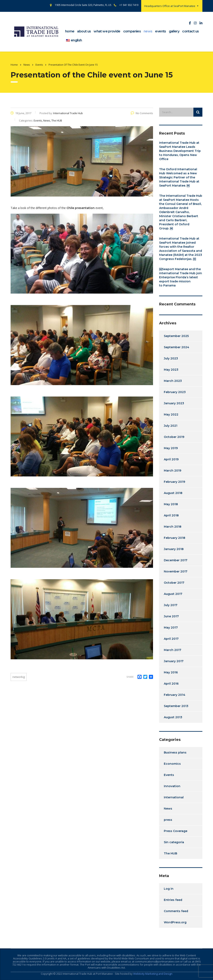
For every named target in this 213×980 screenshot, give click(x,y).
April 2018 (171, 515)
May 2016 (171, 672)
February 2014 (175, 695)
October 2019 (174, 437)
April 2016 (171, 684)
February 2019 (174, 482)
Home (14, 65)
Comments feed (176, 911)
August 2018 (173, 493)
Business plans (175, 752)
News (168, 809)
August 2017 (173, 594)
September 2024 (176, 347)
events (160, 31)
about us (84, 31)
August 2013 (173, 717)
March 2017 (173, 650)
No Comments (142, 113)
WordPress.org (175, 922)
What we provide (107, 31)
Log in (169, 889)
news (148, 31)
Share (130, 677)
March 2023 (173, 381)
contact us (191, 31)
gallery (174, 31)
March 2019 (173, 471)
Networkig (19, 677)
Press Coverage (176, 831)
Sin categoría (174, 842)
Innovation (172, 786)
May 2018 (171, 504)
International (174, 797)
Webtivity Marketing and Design (153, 974)
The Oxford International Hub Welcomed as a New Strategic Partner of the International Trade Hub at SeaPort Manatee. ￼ (179, 177)
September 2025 (176, 336)
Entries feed (173, 900)
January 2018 (174, 549)
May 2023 (171, 370)
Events (169, 775)
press (168, 820)
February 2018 (175, 538)
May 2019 (171, 448)
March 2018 (173, 527)
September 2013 (176, 706)
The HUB (170, 853)
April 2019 (171, 459)
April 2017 (171, 639)
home (70, 31)
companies (132, 31)
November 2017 (176, 571)
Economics (172, 764)
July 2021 (171, 426)
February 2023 (175, 392)
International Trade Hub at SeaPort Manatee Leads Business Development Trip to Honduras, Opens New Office (180, 151)
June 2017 (171, 616)
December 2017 (176, 560)
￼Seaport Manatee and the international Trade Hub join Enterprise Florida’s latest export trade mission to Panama (181, 277)
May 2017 (171, 628)
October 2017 (174, 583)
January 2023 (174, 403)
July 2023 (171, 358)
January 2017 (174, 661)
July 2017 (171, 605)
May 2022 (171, 414)
